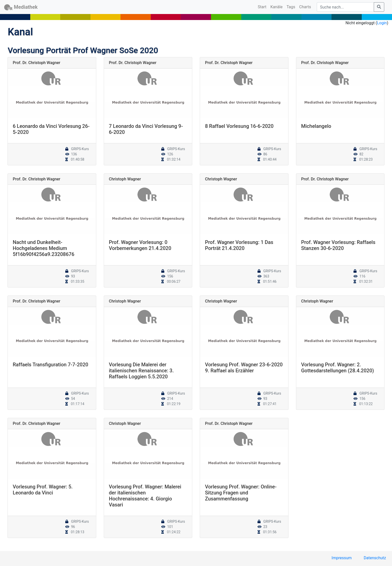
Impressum (342, 558)
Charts (305, 7)
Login (382, 23)
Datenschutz (375, 558)
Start (263, 7)
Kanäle (277, 7)
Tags (291, 7)
